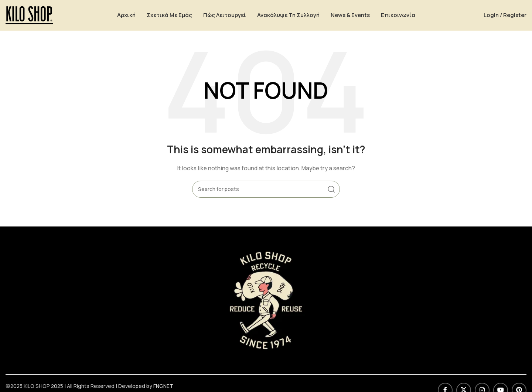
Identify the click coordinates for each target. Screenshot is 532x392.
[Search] (266, 190)
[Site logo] (29, 15)
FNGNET (163, 387)
